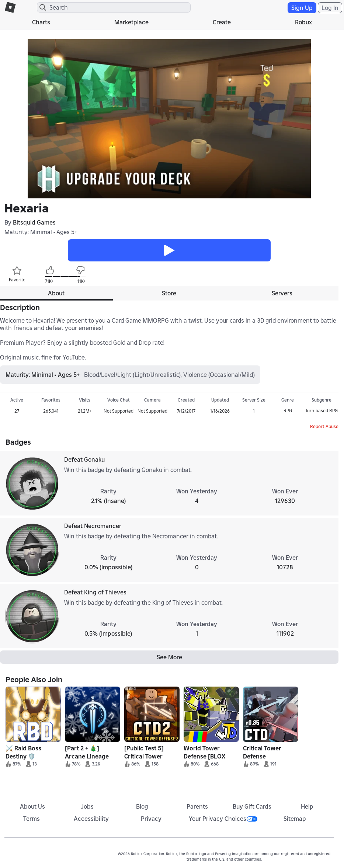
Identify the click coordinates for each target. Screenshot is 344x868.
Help (307, 806)
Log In (330, 8)
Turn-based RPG (322, 411)
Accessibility (91, 819)
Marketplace (131, 22)
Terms (32, 819)
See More (169, 657)
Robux (303, 22)
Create (222, 22)
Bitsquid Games (34, 222)
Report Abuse (324, 426)
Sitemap (295, 819)
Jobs (87, 806)
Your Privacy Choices (223, 819)
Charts (41, 22)
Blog (142, 806)
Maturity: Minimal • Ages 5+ (41, 232)
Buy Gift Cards (252, 806)
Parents (197, 806)
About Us (32, 806)
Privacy (151, 819)
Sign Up (302, 8)
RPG (288, 411)
